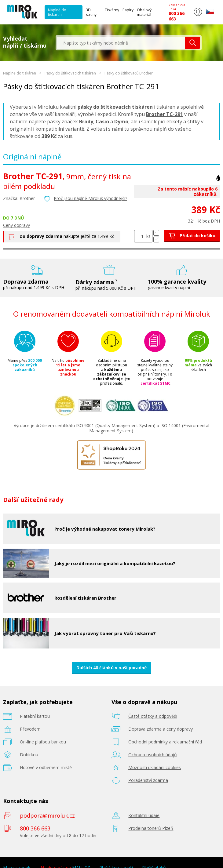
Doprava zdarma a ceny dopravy (161, 729)
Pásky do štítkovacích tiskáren (70, 73)
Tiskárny (112, 10)
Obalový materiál (144, 12)
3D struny (91, 12)
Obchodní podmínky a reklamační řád (165, 742)
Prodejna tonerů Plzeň (151, 828)
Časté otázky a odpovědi (153, 716)
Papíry (128, 10)
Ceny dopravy (16, 225)
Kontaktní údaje (144, 815)
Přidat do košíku (192, 236)
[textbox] (121, 43)
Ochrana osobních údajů (153, 755)
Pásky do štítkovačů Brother (129, 73)
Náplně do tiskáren (57, 12)
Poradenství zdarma (148, 780)
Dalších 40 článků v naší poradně (112, 668)
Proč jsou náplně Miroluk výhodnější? (90, 198)
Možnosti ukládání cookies (155, 767)
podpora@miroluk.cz (47, 815)
